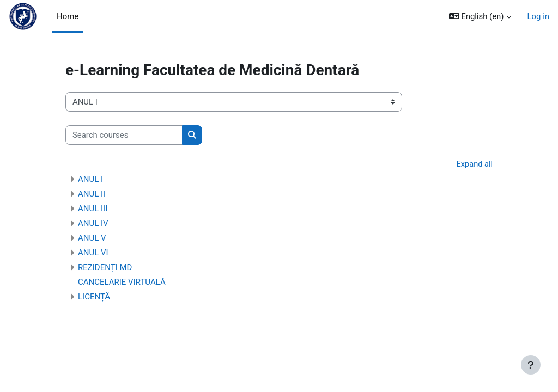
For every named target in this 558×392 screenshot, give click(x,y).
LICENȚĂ (94, 297)
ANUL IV (93, 224)
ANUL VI (93, 253)
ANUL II (92, 194)
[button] (480, 16)
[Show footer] (531, 365)
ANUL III (93, 209)
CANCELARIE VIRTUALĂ (122, 283)
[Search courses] (124, 135)
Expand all (474, 164)
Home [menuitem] (68, 16)
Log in (538, 16)
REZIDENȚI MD (105, 268)
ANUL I (90, 180)
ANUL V (92, 238)
